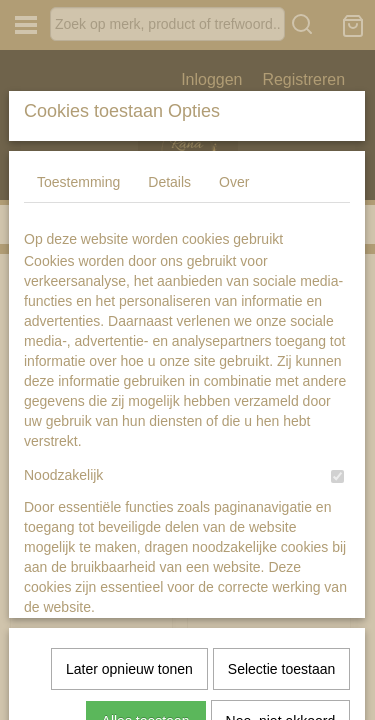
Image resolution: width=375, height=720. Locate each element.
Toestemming (78, 331)
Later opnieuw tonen (129, 596)
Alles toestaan (146, 648)
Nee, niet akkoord (281, 648)
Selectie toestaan (281, 596)
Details (169, 331)
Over (234, 331)
